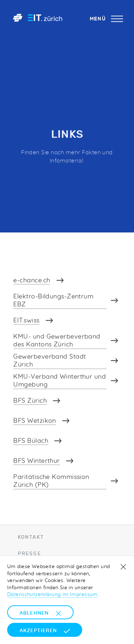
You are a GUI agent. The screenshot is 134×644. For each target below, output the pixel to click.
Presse (29, 553)
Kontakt (31, 537)
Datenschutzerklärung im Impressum (52, 594)
